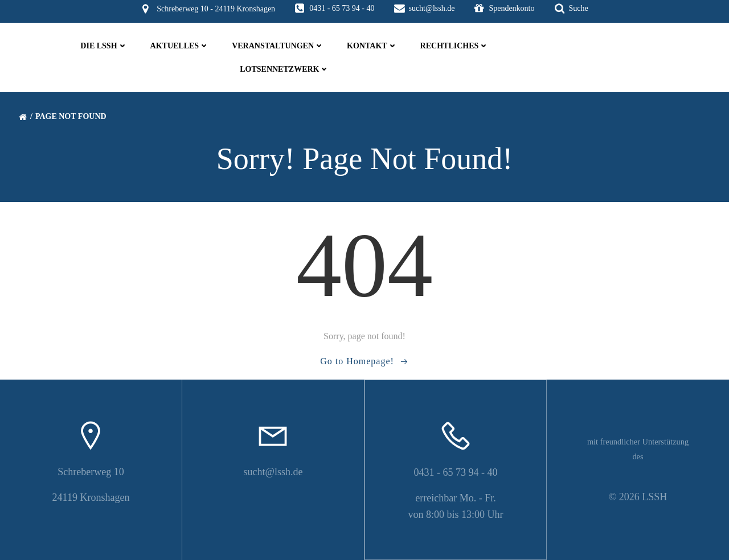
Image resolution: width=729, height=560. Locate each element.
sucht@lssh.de (273, 472)
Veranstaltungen (278, 46)
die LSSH (104, 46)
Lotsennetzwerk (284, 69)
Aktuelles (180, 46)
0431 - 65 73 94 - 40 (456, 472)
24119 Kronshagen (91, 497)
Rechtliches (455, 46)
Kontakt (372, 46)
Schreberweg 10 (91, 472)
